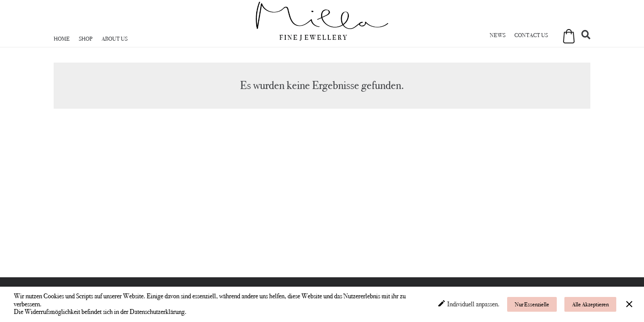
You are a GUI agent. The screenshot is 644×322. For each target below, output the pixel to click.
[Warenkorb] (566, 41)
